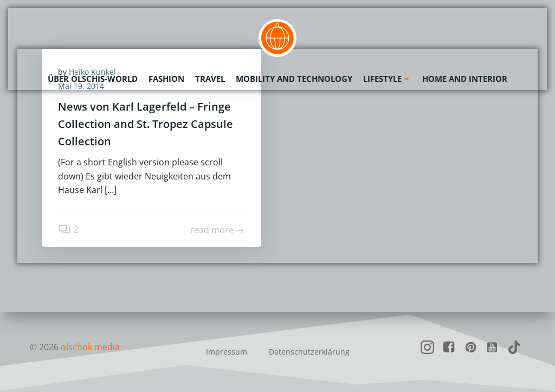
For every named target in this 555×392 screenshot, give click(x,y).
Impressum (227, 352)
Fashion (166, 79)
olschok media (90, 347)
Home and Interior (465, 79)
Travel (210, 79)
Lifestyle (387, 79)
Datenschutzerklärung (309, 352)
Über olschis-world (93, 79)
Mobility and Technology (294, 79)
